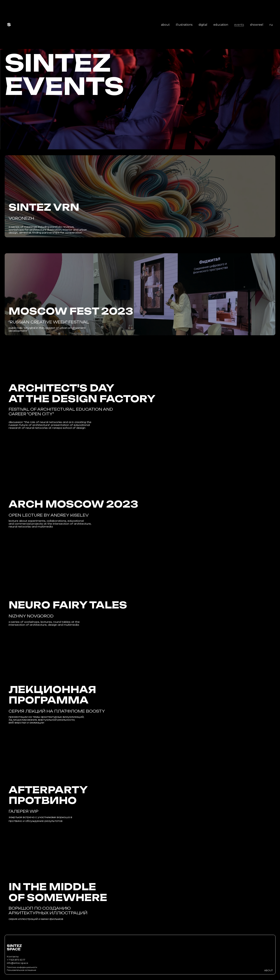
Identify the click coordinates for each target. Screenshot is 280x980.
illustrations (184, 25)
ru (271, 25)
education (221, 25)
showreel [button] (257, 25)
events (239, 25)
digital (203, 25)
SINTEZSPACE (14, 948)
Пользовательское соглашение (21, 970)
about (165, 25)
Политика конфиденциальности (22, 967)
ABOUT (269, 970)
